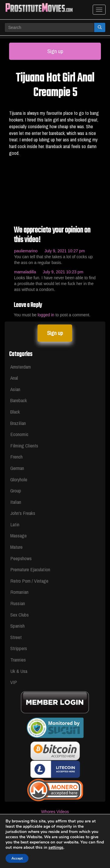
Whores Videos (55, 812)
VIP (14, 682)
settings (66, 848)
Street (16, 637)
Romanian (19, 592)
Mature (16, 547)
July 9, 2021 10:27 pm (65, 251)
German (17, 468)
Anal (14, 378)
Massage (18, 535)
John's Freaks (23, 513)
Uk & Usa (19, 671)
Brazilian (18, 423)
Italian (16, 502)
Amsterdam (21, 367)
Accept (17, 858)
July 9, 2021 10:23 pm (63, 272)
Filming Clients (24, 446)
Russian (18, 603)
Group (16, 491)
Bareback (19, 400)
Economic (19, 434)
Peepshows (21, 558)
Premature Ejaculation (30, 569)
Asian (15, 389)
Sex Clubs (20, 615)
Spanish (17, 626)
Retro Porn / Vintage (29, 581)
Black (15, 412)
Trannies (18, 660)
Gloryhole (19, 479)
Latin (15, 524)
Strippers (19, 648)
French (16, 457)
